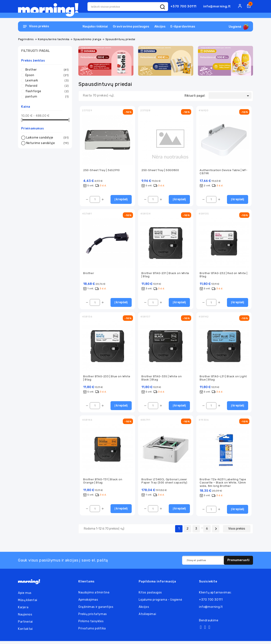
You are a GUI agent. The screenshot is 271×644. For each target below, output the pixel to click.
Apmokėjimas (88, 603)
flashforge (46, 91)
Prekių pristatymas (93, 617)
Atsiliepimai (147, 617)
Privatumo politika (92, 631)
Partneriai (25, 625)
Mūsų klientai (28, 603)
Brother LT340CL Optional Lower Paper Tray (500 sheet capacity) (164, 483)
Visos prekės (237, 532)
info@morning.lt (217, 6)
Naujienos (25, 617)
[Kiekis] (95, 200)
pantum (46, 97)
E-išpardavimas (183, 26)
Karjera (23, 610)
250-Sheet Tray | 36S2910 (101, 170)
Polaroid (46, 86)
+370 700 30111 (183, 6)
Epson (46, 75)
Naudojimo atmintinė (94, 595)
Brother (46, 70)
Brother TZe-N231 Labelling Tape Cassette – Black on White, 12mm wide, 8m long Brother (223, 485)
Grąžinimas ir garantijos (96, 610)
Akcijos (160, 26)
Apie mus (25, 596)
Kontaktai (25, 632)
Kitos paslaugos (150, 595)
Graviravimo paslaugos (131, 26)
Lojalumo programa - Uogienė (160, 603)
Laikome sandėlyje (47, 138)
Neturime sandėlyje (47, 143)
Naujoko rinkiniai (95, 26)
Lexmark (46, 81)
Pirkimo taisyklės (91, 624)
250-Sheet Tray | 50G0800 (160, 170)
